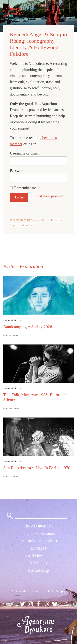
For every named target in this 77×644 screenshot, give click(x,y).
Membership (38, 570)
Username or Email (25, 153)
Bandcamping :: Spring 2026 (28, 327)
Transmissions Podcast (38, 541)
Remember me (25, 188)
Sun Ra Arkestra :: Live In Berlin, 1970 (37, 468)
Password (17, 170)
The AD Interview (39, 526)
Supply (61, 591)
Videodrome (28, 225)
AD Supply (38, 563)
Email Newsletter (38, 556)
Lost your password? (51, 196)
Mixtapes (38, 548)
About (36, 591)
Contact (48, 591)
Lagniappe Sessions (38, 533)
